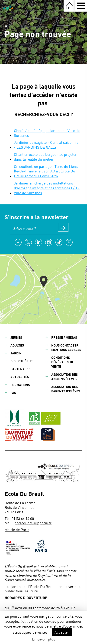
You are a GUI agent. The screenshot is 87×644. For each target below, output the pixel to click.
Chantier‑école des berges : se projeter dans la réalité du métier (45, 157)
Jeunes (16, 337)
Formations (20, 385)
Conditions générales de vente (63, 362)
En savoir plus (44, 639)
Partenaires (21, 369)
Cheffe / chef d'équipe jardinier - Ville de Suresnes (47, 133)
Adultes (17, 345)
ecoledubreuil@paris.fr (33, 523)
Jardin (16, 353)
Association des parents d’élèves (66, 389)
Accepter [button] (62, 632)
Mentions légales (66, 350)
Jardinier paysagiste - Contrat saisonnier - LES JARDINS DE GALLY (47, 145)
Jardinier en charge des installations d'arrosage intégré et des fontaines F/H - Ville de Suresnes (47, 188)
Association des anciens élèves (64, 377)
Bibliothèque (21, 361)
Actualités (20, 377)
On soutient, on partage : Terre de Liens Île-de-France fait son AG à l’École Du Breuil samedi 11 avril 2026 (46, 171)
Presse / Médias (64, 337)
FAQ (13, 393)
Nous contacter (65, 345)
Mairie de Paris (17, 530)
